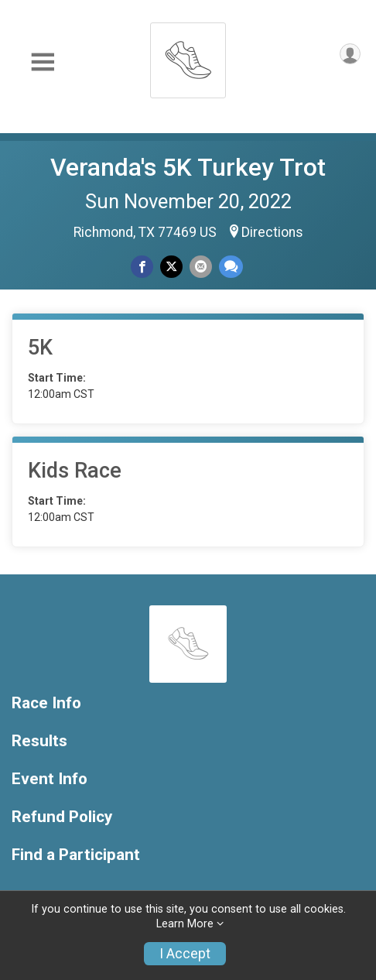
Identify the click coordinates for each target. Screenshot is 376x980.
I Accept (185, 954)
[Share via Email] (201, 267)
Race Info (46, 703)
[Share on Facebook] (142, 267)
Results (39, 741)
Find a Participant (76, 855)
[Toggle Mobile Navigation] (43, 62)
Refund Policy (62, 817)
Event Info (50, 779)
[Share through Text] (231, 267)
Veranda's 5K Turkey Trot (188, 167)
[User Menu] (350, 54)
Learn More (185, 924)
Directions (272, 232)
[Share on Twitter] (171, 267)
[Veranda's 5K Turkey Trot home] (188, 56)
